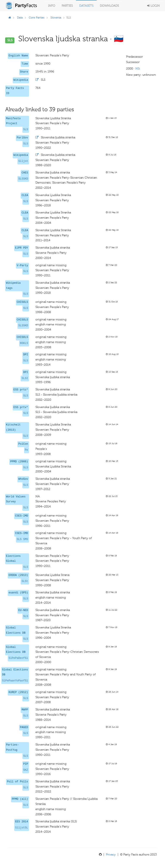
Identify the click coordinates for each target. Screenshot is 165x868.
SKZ (26, 770)
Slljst (23, 161)
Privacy (111, 855)
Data (20, 18)
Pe (27, 450)
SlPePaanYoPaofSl (15, 681)
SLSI (25, 378)
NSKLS (24, 343)
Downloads (109, 6)
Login (154, 6)
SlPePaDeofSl (18, 658)
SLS (26, 130)
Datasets (86, 6)
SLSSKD (23, 179)
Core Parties (37, 18)
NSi (138, 69)
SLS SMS (22, 539)
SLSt (25, 581)
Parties (67, 6)
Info (52, 6)
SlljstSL (21, 828)
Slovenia (56, 18)
